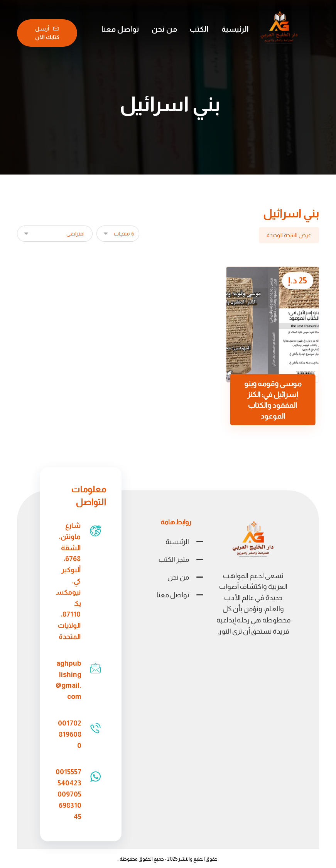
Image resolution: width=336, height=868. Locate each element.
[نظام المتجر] (55, 234)
